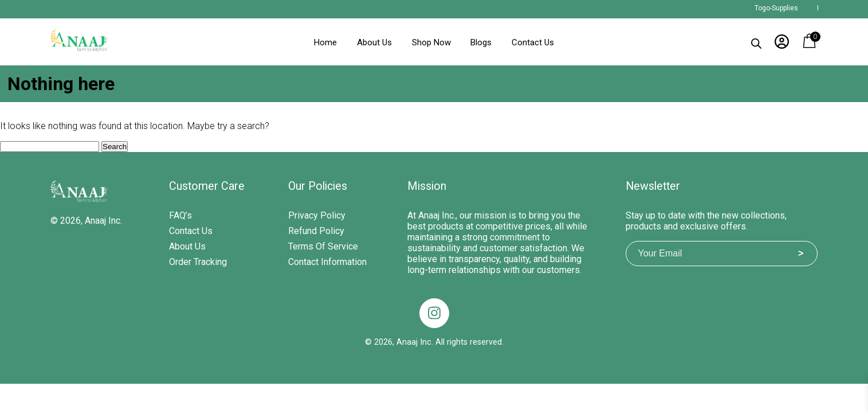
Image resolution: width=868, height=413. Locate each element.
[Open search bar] (756, 41)
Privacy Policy (317, 215)
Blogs (481, 42)
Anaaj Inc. (103, 221)
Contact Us (533, 42)
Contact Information (327, 262)
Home (325, 42)
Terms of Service (323, 246)
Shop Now (431, 42)
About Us (374, 42)
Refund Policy (316, 231)
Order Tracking (198, 262)
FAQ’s (180, 215)
